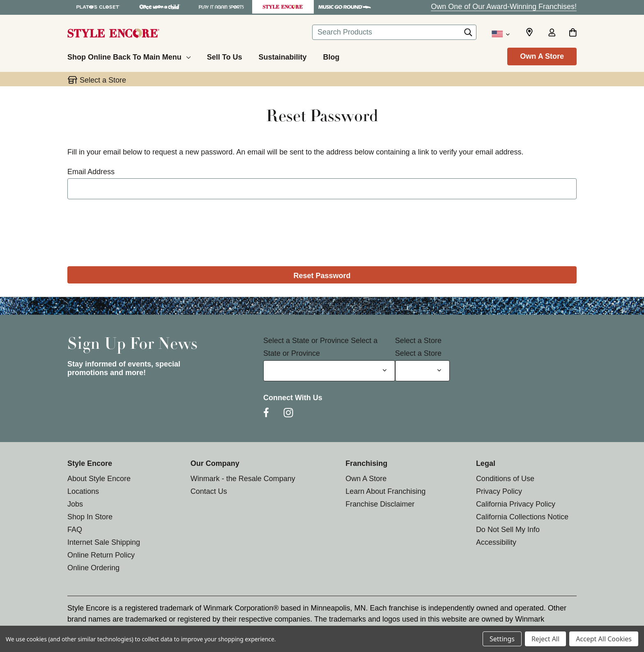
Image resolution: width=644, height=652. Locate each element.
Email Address (91, 172)
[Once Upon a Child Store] (160, 7)
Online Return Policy (101, 555)
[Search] (468, 35)
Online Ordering (93, 568)
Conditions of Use (505, 479)
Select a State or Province (306, 341)
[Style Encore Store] (283, 7)
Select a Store (418, 341)
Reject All (545, 639)
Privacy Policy (499, 491)
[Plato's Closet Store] (98, 7)
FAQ (75, 530)
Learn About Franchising (385, 491)
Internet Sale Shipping (104, 542)
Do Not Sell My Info (508, 530)
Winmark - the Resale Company (243, 479)
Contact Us (209, 491)
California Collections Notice (522, 517)
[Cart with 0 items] (573, 33)
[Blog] (331, 56)
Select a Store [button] (103, 80)
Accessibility (496, 542)
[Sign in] (552, 33)
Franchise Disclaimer (380, 504)
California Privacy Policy (516, 504)
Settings (502, 639)
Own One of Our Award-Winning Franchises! (504, 7)
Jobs (75, 504)
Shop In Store (90, 517)
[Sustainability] (282, 56)
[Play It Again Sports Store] (221, 7)
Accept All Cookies (604, 639)
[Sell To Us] (225, 56)
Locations (83, 491)
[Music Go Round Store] (345, 7)
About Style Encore (99, 479)
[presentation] (322, 230)
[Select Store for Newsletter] (422, 371)
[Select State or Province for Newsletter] (329, 371)
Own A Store (542, 56)
